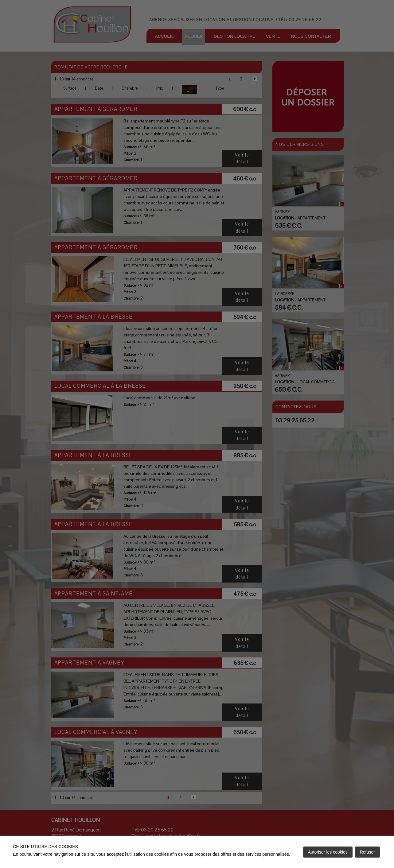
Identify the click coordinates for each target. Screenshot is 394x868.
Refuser (367, 852)
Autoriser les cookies (328, 852)
